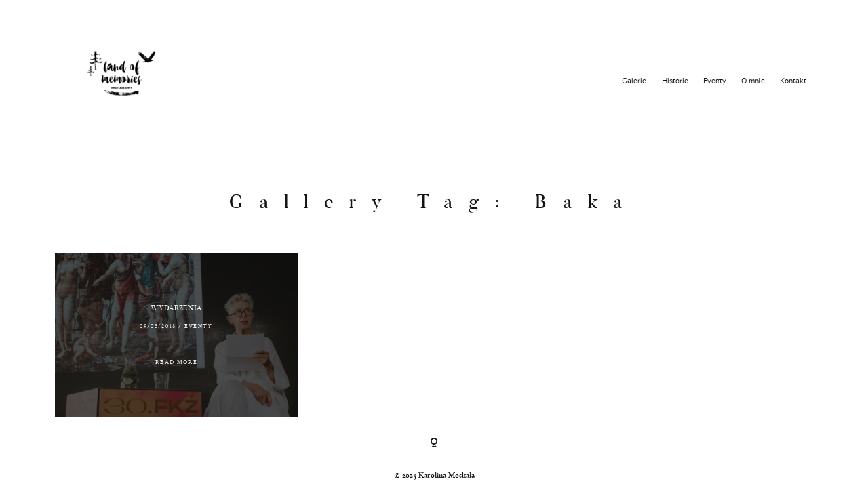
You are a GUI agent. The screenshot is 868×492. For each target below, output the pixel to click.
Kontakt (793, 81)
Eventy (715, 81)
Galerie (634, 81)
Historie (675, 81)
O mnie (753, 81)
